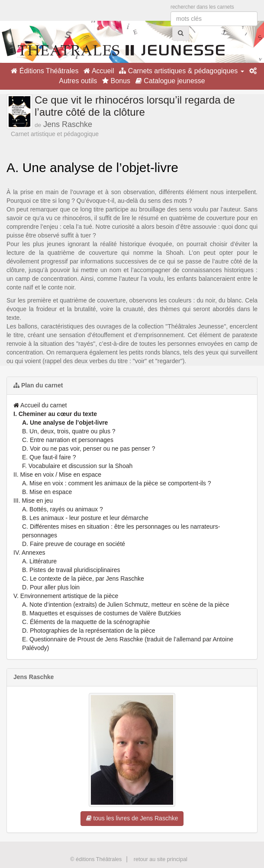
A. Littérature (39, 561)
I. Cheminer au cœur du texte (55, 414)
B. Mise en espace (47, 492)
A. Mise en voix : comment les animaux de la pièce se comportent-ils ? (117, 483)
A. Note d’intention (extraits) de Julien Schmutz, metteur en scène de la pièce (126, 605)
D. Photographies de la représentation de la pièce (89, 631)
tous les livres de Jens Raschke (132, 818)
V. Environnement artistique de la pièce (66, 596)
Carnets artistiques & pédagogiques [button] (181, 71)
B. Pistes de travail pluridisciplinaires (71, 570)
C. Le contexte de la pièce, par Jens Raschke (83, 579)
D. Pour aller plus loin (51, 587)
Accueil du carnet (40, 405)
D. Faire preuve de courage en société (74, 544)
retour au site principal (161, 859)
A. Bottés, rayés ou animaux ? (63, 509)
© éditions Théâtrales (96, 859)
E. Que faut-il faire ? (49, 457)
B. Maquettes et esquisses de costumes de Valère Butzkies (101, 613)
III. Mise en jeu (33, 501)
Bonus (116, 81)
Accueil (99, 71)
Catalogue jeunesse (170, 81)
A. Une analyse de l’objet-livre (65, 423)
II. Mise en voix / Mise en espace (57, 475)
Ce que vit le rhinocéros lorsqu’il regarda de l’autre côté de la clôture (135, 106)
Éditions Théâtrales (45, 71)
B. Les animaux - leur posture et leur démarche (85, 518)
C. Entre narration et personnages (68, 440)
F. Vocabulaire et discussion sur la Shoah (77, 466)
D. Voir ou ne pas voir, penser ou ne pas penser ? (89, 449)
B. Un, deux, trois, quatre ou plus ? (69, 431)
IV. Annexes (29, 553)
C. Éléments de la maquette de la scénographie (86, 622)
